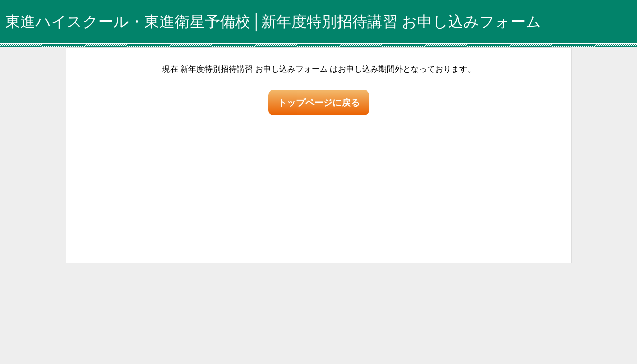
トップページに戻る (319, 103)
